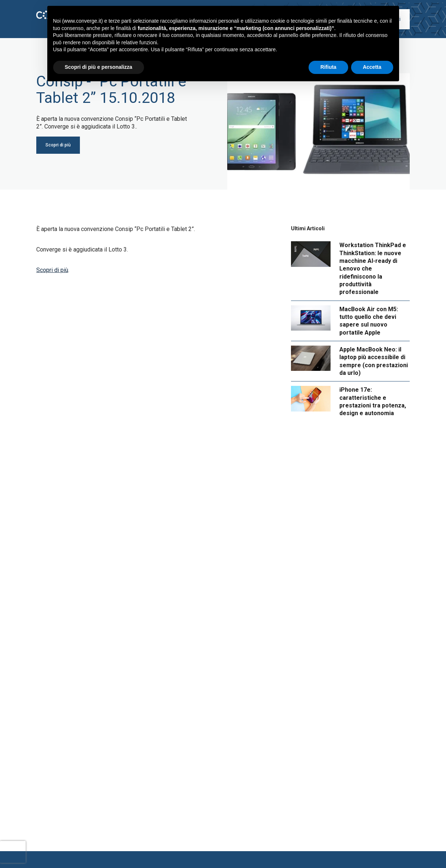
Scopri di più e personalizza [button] (99, 67)
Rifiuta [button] (328, 67)
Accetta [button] (372, 67)
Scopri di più (52, 270)
